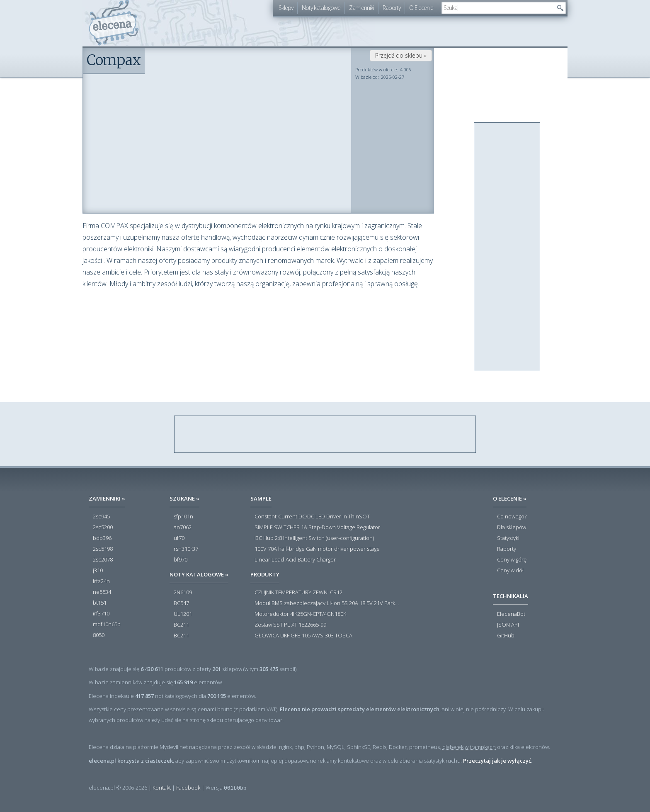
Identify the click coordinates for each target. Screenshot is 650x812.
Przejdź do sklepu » (401, 55)
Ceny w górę (512, 560)
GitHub (506, 636)
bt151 (100, 603)
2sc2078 (103, 560)
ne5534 (102, 592)
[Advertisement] (507, 247)
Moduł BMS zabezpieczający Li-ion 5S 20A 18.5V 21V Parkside (327, 603)
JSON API (508, 625)
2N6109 (183, 593)
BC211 (181, 625)
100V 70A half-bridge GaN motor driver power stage (317, 549)
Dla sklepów (512, 528)
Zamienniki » (107, 498)
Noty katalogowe (321, 8)
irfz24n (101, 581)
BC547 (181, 603)
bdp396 (102, 538)
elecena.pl (114, 23)
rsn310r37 (186, 549)
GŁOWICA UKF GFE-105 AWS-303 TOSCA (303, 636)
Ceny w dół (510, 571)
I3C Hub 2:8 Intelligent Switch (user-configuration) (314, 538)
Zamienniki (361, 8)
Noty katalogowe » (199, 574)
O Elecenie (421, 8)
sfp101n (183, 517)
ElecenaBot (511, 614)
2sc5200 (103, 528)
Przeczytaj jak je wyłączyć (497, 761)
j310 (98, 571)
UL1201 (183, 614)
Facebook (188, 788)
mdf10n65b (107, 625)
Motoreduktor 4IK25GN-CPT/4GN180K (300, 614)
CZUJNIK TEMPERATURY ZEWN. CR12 (298, 593)
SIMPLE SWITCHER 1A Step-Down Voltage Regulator (317, 528)
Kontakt (162, 788)
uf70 (179, 538)
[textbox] (497, 8)
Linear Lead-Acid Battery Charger (295, 560)
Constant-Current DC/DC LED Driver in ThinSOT (312, 517)
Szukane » (184, 498)
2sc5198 (103, 549)
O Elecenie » (510, 498)
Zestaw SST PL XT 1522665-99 (290, 625)
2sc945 (101, 517)
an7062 (183, 528)
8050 (99, 635)
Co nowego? (512, 517)
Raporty (392, 8)
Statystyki (508, 538)
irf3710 (101, 614)
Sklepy (286, 8)
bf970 (181, 560)
